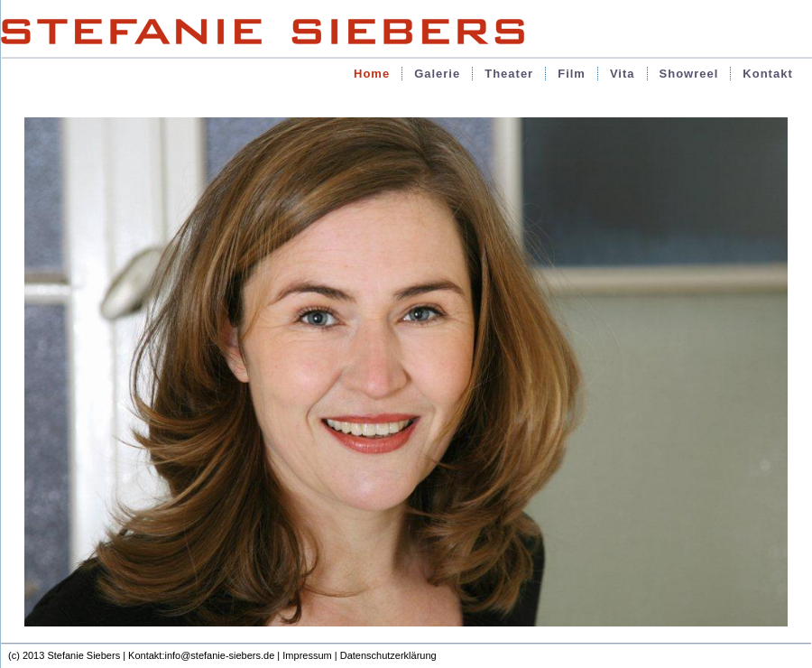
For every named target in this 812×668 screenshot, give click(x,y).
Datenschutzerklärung (388, 655)
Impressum (307, 655)
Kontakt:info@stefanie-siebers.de (201, 655)
